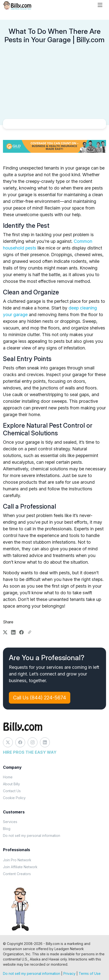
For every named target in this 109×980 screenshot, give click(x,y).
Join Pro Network (17, 860)
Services (10, 822)
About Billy (11, 784)
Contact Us (12, 791)
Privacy (69, 973)
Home (8, 777)
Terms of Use (90, 973)
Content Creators (17, 874)
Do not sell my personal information (32, 836)
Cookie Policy (14, 798)
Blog (7, 829)
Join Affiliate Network (20, 867)
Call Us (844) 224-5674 (40, 698)
